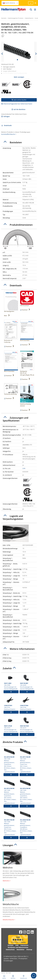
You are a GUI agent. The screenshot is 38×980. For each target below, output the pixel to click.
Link (24, 468)
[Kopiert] (3, 36)
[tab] (19, 142)
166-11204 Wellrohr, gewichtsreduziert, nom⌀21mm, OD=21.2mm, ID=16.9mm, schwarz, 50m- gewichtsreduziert (11, 823)
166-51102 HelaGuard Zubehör (27, 703)
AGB (17, 945)
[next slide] (36, 54)
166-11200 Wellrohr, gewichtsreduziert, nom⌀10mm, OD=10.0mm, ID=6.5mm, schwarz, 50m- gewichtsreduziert (11, 760)
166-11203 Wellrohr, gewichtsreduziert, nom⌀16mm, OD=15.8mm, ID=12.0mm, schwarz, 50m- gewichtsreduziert (27, 791)
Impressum (24, 945)
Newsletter (20, 950)
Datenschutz (10, 950)
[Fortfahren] (31, 3)
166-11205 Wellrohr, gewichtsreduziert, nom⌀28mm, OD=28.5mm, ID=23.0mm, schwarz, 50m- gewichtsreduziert (27, 823)
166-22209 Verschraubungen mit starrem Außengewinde (27, 682)
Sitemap (29, 950)
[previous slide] (2, 54)
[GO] (31, 9)
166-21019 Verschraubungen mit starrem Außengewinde (11, 724)
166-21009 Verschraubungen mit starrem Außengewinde (11, 682)
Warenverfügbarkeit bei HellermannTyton (17, 104)
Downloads (6, 125)
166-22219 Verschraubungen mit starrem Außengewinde (27, 724)
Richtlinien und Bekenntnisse (18, 947)
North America (10, 3)
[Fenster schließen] (35, 3)
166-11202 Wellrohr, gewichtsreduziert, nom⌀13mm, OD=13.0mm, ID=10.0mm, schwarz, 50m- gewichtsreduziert (11, 791)
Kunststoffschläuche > (9, 134)
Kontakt (11, 945)
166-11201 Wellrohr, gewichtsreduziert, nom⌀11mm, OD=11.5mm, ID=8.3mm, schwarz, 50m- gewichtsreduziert (27, 760)
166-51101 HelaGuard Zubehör (11, 703)
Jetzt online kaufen (19, 100)
